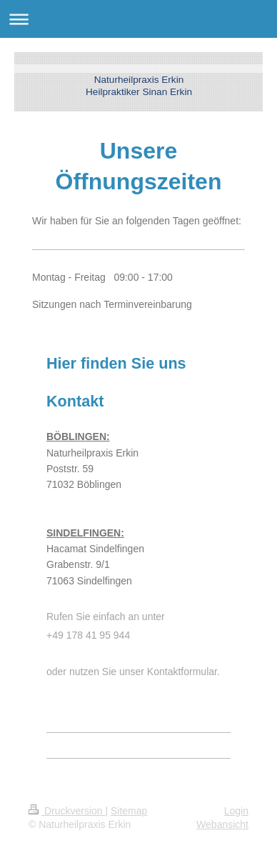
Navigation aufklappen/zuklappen (138, 19)
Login (236, 811)
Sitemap (129, 811)
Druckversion (67, 811)
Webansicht (222, 824)
